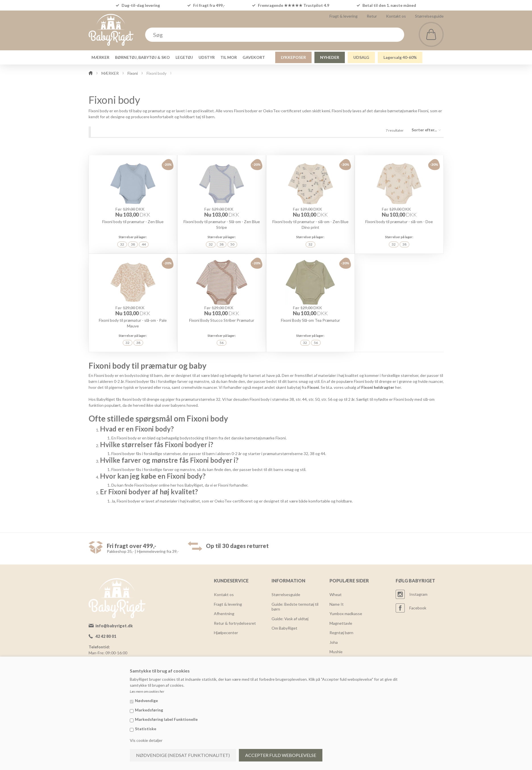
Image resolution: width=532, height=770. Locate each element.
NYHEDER (330, 57)
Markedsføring (149, 710)
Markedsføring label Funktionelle (166, 719)
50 (232, 244)
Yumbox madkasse (346, 614)
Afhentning (224, 614)
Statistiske (146, 729)
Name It (337, 604)
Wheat (336, 594)
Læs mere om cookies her (147, 691)
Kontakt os (396, 16)
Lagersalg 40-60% (400, 57)
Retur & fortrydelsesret (235, 623)
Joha (334, 642)
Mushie (336, 652)
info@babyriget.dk (114, 626)
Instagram (418, 594)
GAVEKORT (254, 57)
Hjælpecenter (226, 633)
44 (144, 244)
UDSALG (361, 57)
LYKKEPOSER (293, 57)
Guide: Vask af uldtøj (290, 619)
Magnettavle (341, 623)
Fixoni (313, 387)
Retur (372, 16)
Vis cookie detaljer (146, 740)
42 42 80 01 (106, 636)
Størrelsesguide (429, 16)
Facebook (418, 608)
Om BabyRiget (284, 628)
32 (122, 244)
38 (133, 244)
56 (222, 343)
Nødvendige (146, 701)
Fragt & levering (344, 16)
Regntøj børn (341, 633)
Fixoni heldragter (378, 387)
